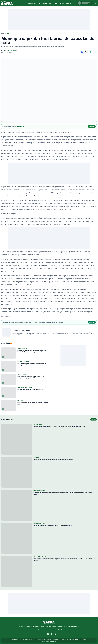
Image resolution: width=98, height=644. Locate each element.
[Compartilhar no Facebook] (82, 52)
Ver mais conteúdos (18, 337)
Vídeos (39, 3)
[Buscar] (96, 3)
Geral (8, 33)
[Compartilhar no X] (86, 52)
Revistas (45, 3)
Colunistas (68, 3)
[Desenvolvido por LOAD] (54, 641)
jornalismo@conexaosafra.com (43, 630)
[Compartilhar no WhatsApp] (91, 52)
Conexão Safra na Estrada (56, 3)
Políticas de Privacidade (81, 639)
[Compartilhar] (95, 52)
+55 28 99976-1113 (58, 630)
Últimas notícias (31, 3)
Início (3, 33)
